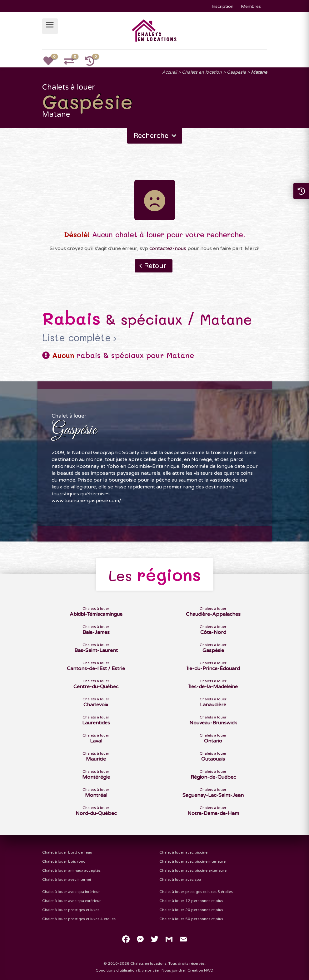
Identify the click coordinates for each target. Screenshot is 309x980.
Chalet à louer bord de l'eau (67, 852)
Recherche (155, 136)
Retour (155, 266)
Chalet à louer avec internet (67, 880)
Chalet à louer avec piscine (183, 852)
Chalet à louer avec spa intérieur (71, 892)
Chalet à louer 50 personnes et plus (191, 919)
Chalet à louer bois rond (64, 861)
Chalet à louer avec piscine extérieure (193, 870)
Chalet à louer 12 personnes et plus (191, 901)
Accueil (169, 72)
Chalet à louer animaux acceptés (71, 870)
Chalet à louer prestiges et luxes (71, 910)
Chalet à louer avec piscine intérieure (192, 861)
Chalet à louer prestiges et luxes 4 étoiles (79, 919)
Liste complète (77, 338)
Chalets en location (202, 72)
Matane (259, 72)
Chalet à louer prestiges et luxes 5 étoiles (196, 892)
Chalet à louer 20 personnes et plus (191, 910)
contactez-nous (168, 248)
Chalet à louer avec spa (180, 880)
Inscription (222, 6)
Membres (251, 6)
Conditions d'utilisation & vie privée (127, 970)
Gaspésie (236, 72)
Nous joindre (173, 970)
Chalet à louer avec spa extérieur (72, 901)
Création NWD (200, 970)
